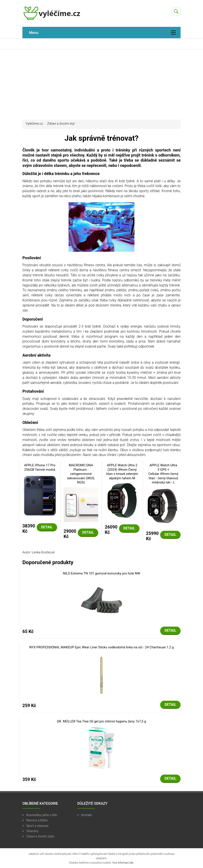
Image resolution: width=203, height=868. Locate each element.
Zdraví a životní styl (61, 124)
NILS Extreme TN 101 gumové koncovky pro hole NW (101, 573)
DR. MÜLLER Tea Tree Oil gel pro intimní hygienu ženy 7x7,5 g (101, 721)
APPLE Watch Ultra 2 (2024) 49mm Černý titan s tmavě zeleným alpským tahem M (122, 472)
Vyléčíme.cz (34, 124)
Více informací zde (123, 863)
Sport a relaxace (37, 826)
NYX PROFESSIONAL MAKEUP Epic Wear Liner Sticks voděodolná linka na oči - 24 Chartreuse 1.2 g (101, 647)
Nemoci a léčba (37, 820)
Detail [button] (47, 527)
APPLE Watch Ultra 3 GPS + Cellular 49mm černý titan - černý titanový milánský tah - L (163, 474)
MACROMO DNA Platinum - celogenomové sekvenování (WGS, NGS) (81, 474)
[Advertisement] (101, 84)
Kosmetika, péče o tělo (42, 815)
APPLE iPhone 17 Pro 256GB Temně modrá (40, 467)
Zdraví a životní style (40, 836)
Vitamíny (32, 831)
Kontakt (87, 815)
